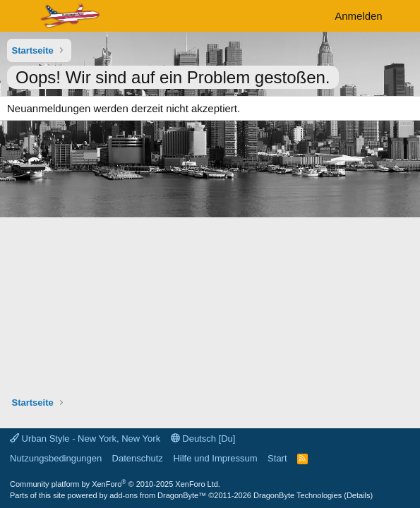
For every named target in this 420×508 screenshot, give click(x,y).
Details (359, 495)
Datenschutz (138, 458)
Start (277, 458)
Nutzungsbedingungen (56, 458)
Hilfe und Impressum (215, 458)
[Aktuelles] (403, 16)
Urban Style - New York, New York (85, 439)
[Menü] (19, 16)
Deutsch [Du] (203, 439)
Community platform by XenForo (115, 484)
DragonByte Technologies (298, 495)
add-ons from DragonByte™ (158, 495)
